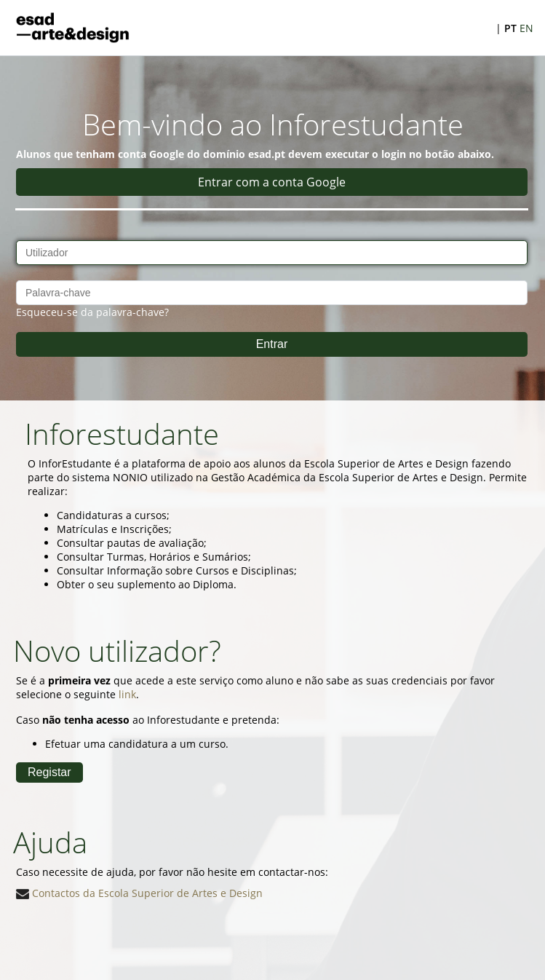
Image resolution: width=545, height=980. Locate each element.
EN (526, 28)
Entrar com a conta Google (272, 182)
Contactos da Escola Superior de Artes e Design (139, 893)
